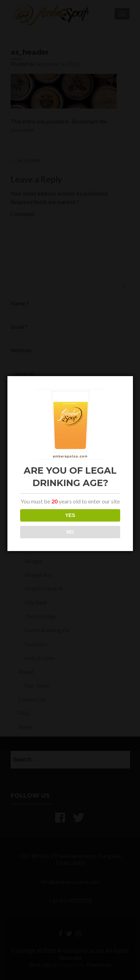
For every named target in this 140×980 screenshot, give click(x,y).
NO (70, 532)
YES (70, 515)
